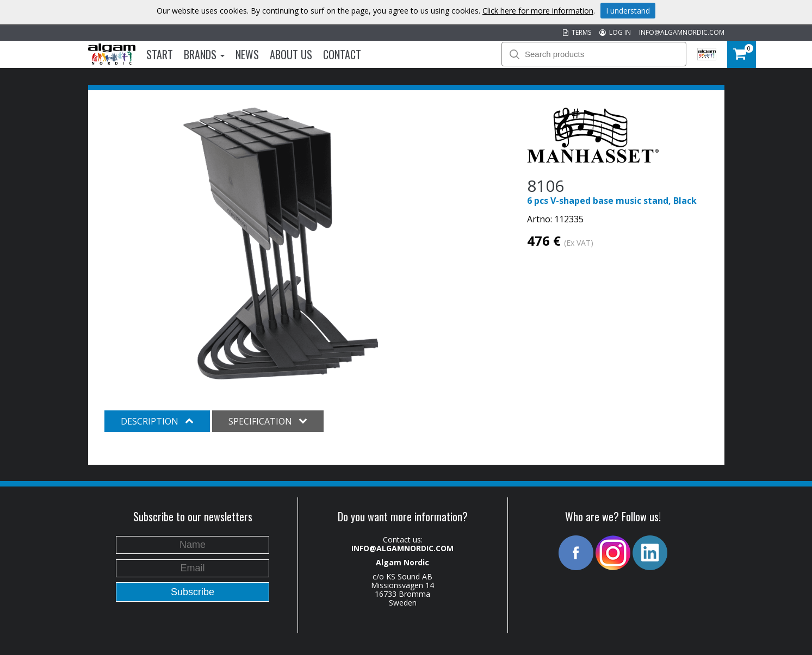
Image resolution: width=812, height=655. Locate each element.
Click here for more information (538, 11)
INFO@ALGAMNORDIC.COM (682, 32)
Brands (204, 54)
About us (291, 54)
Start (160, 54)
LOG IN (615, 32)
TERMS (577, 32)
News (247, 54)
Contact (342, 54)
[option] (281, 244)
